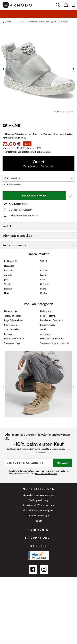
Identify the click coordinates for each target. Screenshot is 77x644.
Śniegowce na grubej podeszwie (55, 343)
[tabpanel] (38, 69)
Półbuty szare (47, 311)
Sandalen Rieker (12, 329)
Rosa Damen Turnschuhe (52, 320)
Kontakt (38, 521)
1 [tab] (55, 112)
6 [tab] (69, 112)
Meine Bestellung (38, 489)
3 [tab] (61, 112)
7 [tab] (72, 112)
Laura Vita (9, 270)
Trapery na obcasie (13, 316)
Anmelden (62, 463)
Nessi (7, 293)
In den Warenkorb (34, 196)
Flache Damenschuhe (14, 339)
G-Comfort (45, 284)
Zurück (7, 22)
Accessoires (46, 334)
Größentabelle (12, 185)
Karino (43, 289)
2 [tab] (58, 112)
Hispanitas (9, 266)
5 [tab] (66, 112)
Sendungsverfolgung (38, 500)
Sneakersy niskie (48, 325)
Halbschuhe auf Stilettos (52, 339)
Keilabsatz (9, 334)
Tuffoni (43, 261)
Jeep (6, 280)
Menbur (44, 293)
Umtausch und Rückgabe (39, 516)
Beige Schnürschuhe (14, 320)
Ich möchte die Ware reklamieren (39, 505)
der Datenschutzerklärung (47, 474)
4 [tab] (64, 112)
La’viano (44, 270)
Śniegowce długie (12, 343)
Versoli (7, 284)
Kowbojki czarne (48, 316)
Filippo (43, 275)
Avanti (43, 280)
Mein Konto (39, 530)
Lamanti (8, 289)
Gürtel (43, 329)
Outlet (21, 22)
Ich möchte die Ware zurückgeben (38, 511)
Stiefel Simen (10, 325)
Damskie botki (11, 311)
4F (41, 266)
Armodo (8, 275)
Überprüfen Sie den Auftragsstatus (38, 495)
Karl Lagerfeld (11, 261)
